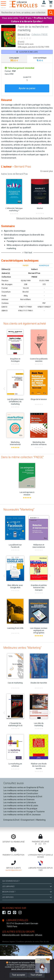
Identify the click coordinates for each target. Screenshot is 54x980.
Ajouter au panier (27, 88)
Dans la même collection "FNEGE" (22, 457)
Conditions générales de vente (28, 942)
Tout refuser (36, 975)
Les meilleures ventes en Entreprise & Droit (23, 796)
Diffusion (39, 935)
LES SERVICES (27, 897)
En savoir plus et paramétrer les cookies (30, 968)
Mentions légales (9, 942)
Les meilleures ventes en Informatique (21, 790)
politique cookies (27, 965)
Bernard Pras (24, 35)
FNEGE (34, 277)
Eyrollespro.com (27, 935)
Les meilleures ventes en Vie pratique (20, 809)
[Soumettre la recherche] (51, 13)
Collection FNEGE (40, 35)
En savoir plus (47, 171)
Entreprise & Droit (11, 820)
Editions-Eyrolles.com (11, 935)
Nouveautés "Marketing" (19, 510)
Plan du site (44, 942)
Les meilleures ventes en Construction (21, 793)
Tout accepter (19, 975)
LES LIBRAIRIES (27, 886)
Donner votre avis (26, 44)
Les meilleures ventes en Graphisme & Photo (24, 787)
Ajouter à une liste (27, 52)
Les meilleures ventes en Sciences (19, 799)
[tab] (14, 59)
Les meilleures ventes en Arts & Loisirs (21, 806)
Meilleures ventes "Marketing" (22, 648)
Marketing (41, 820)
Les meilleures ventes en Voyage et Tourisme (24, 812)
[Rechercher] (24, 13)
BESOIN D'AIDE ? (27, 892)
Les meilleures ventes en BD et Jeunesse (22, 815)
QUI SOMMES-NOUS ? (11, 881)
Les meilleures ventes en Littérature (20, 803)
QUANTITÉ (27, 77)
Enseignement (28, 820)
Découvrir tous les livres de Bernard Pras (35, 218)
